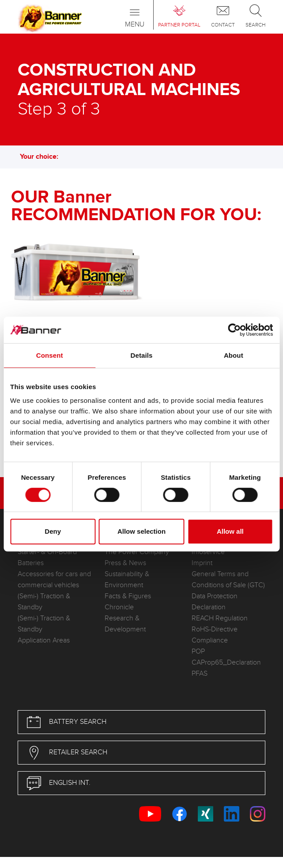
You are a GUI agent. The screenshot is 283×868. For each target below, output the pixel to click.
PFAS (200, 674)
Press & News (125, 563)
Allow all (230, 531)
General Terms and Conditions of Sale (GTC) (228, 580)
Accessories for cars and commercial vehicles (54, 580)
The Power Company (137, 552)
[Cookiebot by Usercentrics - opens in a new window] (234, 330)
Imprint (202, 563)
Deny (53, 531)
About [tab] (234, 355)
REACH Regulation (220, 618)
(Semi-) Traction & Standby (44, 602)
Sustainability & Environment (127, 580)
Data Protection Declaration (215, 602)
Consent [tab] (50, 355)
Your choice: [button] (43, 157)
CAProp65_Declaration (226, 663)
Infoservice (208, 552)
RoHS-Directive (215, 629)
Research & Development (125, 624)
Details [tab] (142, 355)
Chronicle (119, 607)
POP (198, 652)
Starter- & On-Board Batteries (47, 558)
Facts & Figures (128, 596)
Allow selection (141, 531)
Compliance (210, 640)
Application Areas (44, 640)
